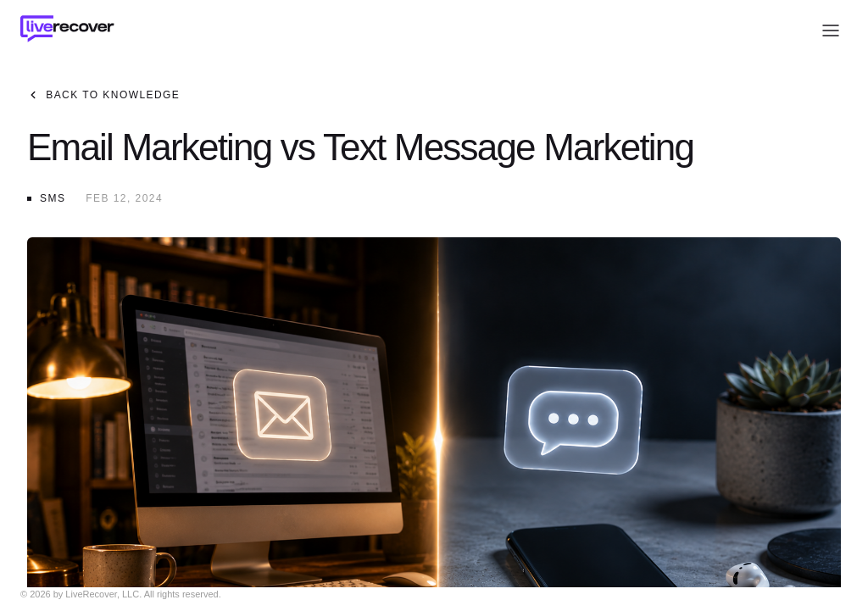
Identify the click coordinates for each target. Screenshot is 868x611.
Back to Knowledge (104, 95)
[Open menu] (831, 31)
